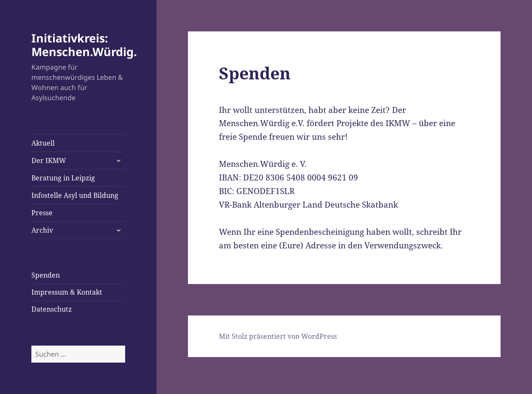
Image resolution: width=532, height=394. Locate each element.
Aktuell (43, 143)
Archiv (42, 230)
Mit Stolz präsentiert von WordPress (278, 336)
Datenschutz (52, 309)
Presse (42, 213)
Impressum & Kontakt (67, 292)
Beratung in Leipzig (63, 178)
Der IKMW (49, 160)
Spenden (46, 275)
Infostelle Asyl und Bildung (75, 195)
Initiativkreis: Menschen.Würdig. (84, 45)
